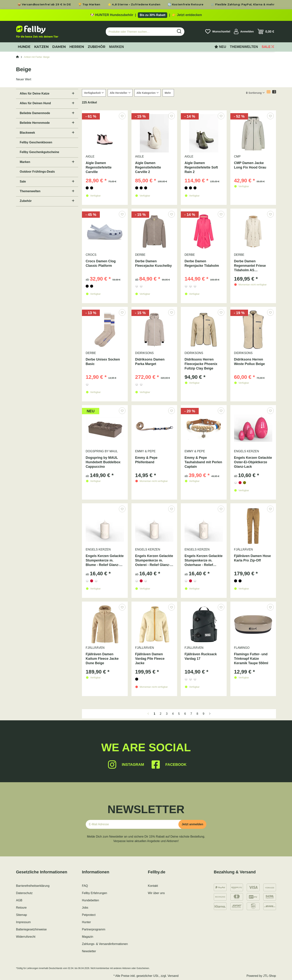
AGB (19, 900)
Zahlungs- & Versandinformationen (105, 944)
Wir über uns (156, 893)
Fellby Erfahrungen (95, 893)
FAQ (85, 886)
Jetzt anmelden (192, 824)
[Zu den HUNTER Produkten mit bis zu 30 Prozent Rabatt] (146, 15)
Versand (173, 976)
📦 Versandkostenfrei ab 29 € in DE (44, 4)
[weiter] (210, 714)
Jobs (85, 908)
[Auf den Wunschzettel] (122, 116)
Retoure (21, 908)
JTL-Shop (270, 976)
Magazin (88, 937)
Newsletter (89, 951)
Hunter (86, 922)
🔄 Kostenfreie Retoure (186, 4)
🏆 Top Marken (89, 4)
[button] (244, 32)
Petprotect (89, 915)
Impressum (23, 922)
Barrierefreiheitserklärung (33, 886)
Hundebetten (91, 900)
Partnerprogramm (94, 929)
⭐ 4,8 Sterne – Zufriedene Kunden (134, 4)
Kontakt (153, 886)
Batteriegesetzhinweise (31, 929)
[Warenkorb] (266, 32)
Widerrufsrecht (26, 937)
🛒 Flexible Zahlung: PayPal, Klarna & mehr (243, 4)
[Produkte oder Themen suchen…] (140, 32)
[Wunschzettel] (218, 32)
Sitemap (22, 915)
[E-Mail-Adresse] (134, 824)
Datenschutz (24, 893)
